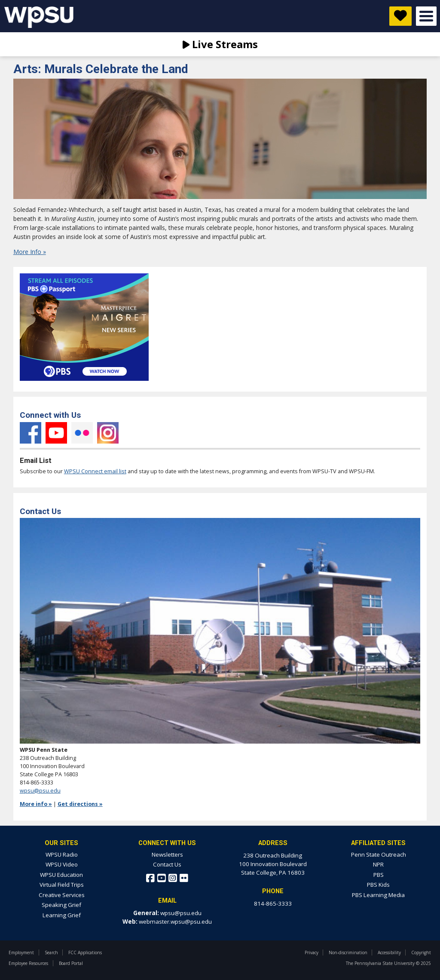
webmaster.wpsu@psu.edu (175, 922)
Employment (21, 952)
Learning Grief (62, 915)
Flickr (82, 433)
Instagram (108, 433)
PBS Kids (378, 885)
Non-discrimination (348, 952)
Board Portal (71, 963)
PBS (379, 875)
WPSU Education (61, 875)
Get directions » (80, 804)
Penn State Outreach (379, 854)
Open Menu (426, 16)
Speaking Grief (61, 905)
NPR (378, 864)
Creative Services (62, 895)
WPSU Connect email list (95, 471)
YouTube (56, 433)
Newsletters (167, 854)
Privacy (312, 952)
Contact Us (167, 864)
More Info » (30, 252)
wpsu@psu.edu (40, 791)
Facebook (31, 433)
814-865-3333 (273, 903)
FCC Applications (85, 952)
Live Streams (220, 44)
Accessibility (389, 952)
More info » (36, 804)
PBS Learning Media (378, 895)
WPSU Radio (62, 854)
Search (51, 952)
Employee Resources (28, 963)
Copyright (421, 952)
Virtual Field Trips (62, 885)
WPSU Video (62, 864)
